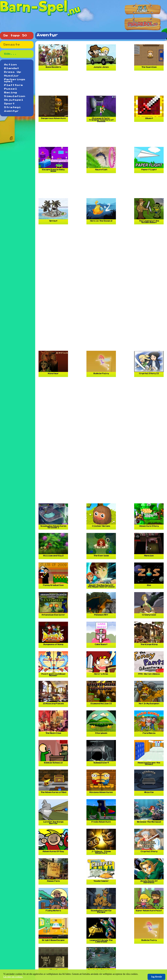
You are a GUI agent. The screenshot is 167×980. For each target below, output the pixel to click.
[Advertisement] (102, 84)
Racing (11, 93)
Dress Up (13, 72)
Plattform (14, 85)
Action (11, 65)
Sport (9, 104)
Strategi (13, 107)
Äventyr (12, 111)
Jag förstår (156, 977)
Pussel (11, 89)
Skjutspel (14, 100)
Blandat (12, 68)
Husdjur (12, 76)
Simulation (15, 96)
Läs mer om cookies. (13, 977)
